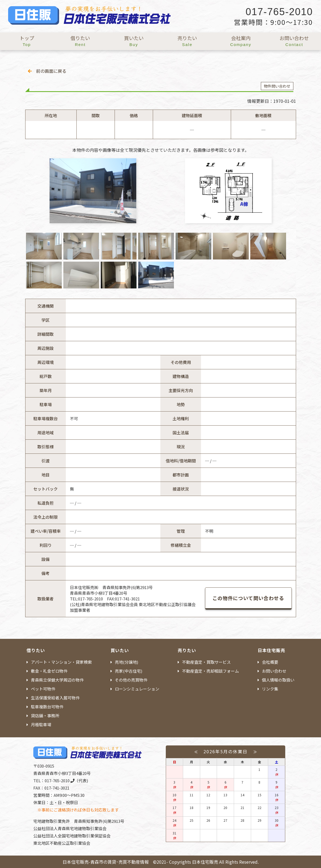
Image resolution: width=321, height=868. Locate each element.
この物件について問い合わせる (248, 598)
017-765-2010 (60, 780)
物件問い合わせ (277, 86)
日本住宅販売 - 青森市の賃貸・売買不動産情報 (89, 18)
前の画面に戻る (47, 71)
